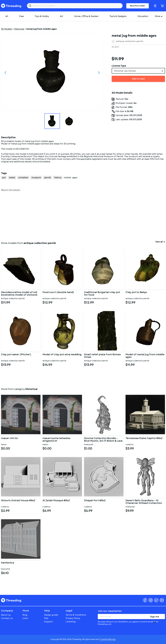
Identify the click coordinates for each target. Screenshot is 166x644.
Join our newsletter (110, 611)
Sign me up (155, 617)
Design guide (51, 615)
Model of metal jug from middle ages (145, 356)
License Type (119, 66)
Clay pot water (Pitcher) (16, 355)
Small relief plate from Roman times (102, 356)
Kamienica (8, 563)
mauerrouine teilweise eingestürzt (56, 440)
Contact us (7, 618)
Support (48, 622)
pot (4, 178)
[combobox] (138, 71)
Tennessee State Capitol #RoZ (144, 438)
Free (21, 16)
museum (36, 178)
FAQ (46, 618)
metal (12, 178)
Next (99, 72)
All (7, 16)
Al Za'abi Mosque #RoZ (56, 501)
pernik (48, 178)
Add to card (138, 79)
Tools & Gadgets (118, 16)
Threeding (11, 6)
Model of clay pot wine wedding (62, 355)
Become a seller (138, 6)
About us (6, 615)
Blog (25, 615)
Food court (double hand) (58, 293)
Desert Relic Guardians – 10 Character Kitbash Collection (144, 502)
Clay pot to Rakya (136, 293)
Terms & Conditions (76, 615)
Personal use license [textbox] (125, 71)
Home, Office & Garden (86, 16)
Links (25, 618)
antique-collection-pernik (130, 41)
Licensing (71, 622)
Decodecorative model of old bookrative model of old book (19, 294)
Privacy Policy (73, 618)
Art (62, 16)
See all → (160, 242)
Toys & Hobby (42, 16)
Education (143, 16)
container (23, 178)
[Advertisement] (79, 216)
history (58, 178)
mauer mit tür (10, 438)
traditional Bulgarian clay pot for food (102, 294)
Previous (5, 72)
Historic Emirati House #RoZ (18, 501)
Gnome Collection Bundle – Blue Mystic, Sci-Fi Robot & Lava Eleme (103, 440)
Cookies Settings (108, 639)
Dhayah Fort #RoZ (95, 501)
